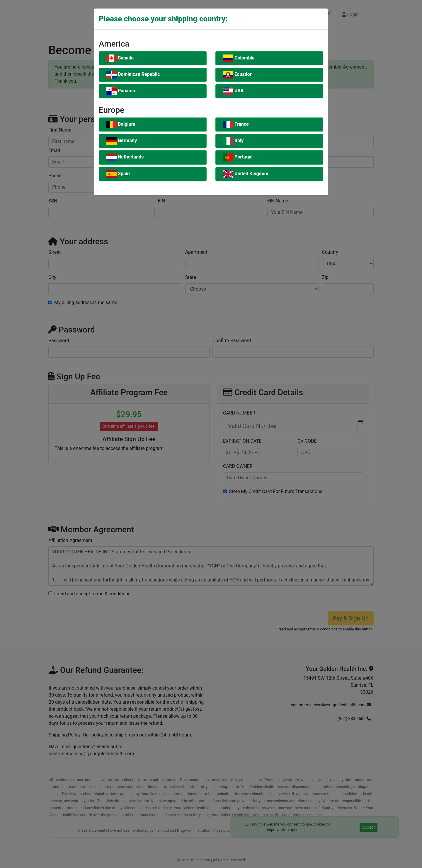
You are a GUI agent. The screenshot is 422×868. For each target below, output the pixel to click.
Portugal (238, 157)
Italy (233, 141)
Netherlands (125, 157)
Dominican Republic (133, 75)
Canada (120, 58)
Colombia (239, 58)
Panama (121, 91)
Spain (118, 174)
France (236, 125)
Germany (122, 141)
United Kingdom (246, 174)
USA (233, 91)
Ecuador (237, 75)
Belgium (121, 125)
